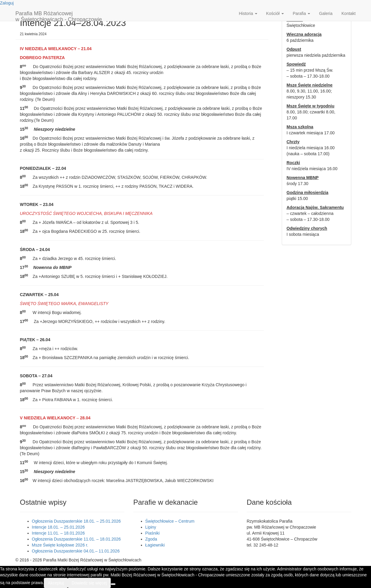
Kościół (275, 13)
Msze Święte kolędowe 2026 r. (60, 545)
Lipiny (151, 527)
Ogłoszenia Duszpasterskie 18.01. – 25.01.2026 (76, 521)
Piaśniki (153, 533)
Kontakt (348, 13)
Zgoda (151, 539)
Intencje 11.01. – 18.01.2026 (58, 533)
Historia (248, 13)
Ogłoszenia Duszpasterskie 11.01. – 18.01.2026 (76, 539)
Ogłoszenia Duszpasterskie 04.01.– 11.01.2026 (76, 551)
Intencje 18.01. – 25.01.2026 (58, 527)
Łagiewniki (155, 545)
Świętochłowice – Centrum (170, 521)
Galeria (326, 13)
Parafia (301, 13)
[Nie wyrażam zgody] (113, 584)
